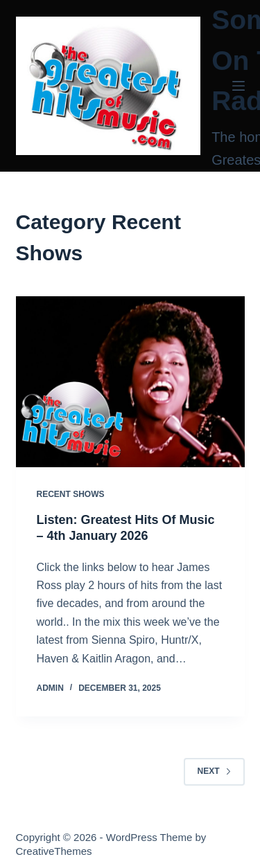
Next (214, 771)
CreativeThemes (54, 851)
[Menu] (239, 86)
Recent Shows (71, 494)
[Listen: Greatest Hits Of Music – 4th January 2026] (130, 382)
